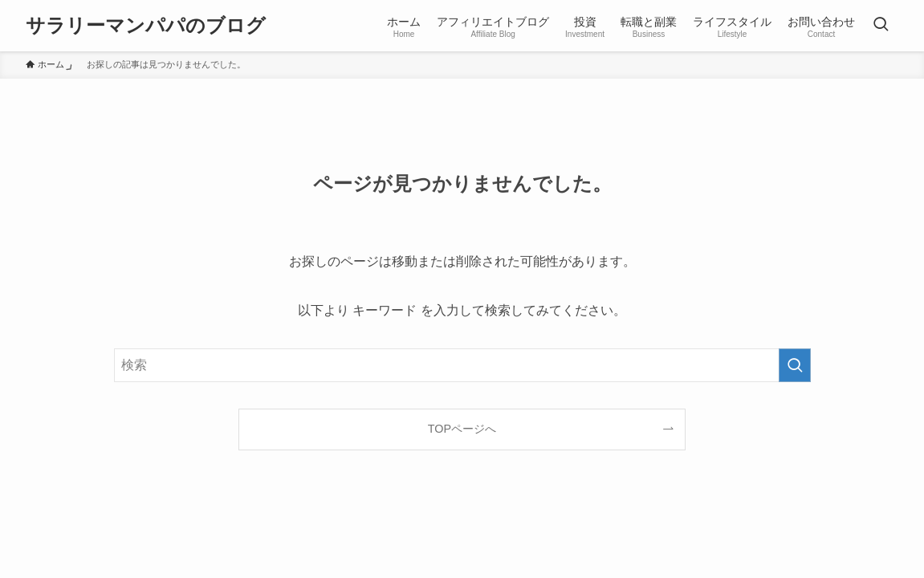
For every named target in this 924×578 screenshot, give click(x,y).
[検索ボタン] (881, 26)
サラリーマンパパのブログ (146, 26)
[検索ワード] (462, 365)
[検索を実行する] (795, 365)
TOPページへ (462, 429)
